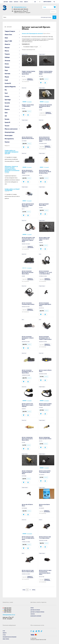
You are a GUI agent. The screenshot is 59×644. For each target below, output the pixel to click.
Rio (6, 90)
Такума (7, 54)
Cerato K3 (8, 83)
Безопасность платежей (36, 616)
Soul (6, 93)
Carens (7, 96)
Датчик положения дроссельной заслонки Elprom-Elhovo (28, 272)
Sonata (7, 119)
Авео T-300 (8, 41)
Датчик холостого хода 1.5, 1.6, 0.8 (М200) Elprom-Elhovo (28, 538)
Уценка (7, 142)
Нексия (7, 47)
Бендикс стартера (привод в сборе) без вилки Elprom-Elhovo (28, 73)
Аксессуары (9, 135)
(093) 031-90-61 (8, 611)
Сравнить (53, 11)
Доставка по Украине (35, 610)
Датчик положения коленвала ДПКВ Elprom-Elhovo (45, 304)
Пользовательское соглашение (10, 637)
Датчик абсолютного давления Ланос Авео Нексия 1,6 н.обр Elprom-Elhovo (45, 139)
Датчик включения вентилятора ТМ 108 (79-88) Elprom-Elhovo (45, 172)
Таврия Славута (10, 31)
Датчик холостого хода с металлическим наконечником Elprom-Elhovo (45, 572)
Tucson (7, 126)
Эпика (7, 64)
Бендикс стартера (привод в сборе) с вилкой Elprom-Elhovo (46, 73)
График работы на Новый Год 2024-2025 (12, 190)
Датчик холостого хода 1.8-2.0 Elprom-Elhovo (45, 537)
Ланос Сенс (8, 34)
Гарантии (33, 614)
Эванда (7, 67)
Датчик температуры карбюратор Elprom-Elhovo (27, 472)
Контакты (16, 2)
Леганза (7, 60)
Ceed (6, 80)
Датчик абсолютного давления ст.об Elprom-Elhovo (28, 172)
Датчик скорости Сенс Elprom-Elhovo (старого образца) (28, 405)
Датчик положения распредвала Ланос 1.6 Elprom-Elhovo (27, 371)
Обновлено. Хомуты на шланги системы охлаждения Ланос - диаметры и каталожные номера (12, 169)
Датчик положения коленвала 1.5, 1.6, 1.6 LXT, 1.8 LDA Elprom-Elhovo (46, 272)
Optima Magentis (10, 87)
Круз (6, 70)
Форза (7, 77)
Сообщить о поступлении (30, 79)
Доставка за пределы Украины (37, 612)
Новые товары (6, 639)
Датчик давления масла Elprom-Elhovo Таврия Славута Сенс (28, 205)
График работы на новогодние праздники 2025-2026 (12, 152)
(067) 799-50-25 (25, 9)
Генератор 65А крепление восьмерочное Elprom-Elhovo (46, 106)
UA (35, 2)
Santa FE (7, 122)
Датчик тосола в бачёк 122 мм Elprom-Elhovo (45, 472)
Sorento (7, 103)
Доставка (6, 2)
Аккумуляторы (10, 132)
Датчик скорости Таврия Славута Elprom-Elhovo (45, 404)
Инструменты (9, 139)
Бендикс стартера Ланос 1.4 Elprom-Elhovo (28, 105)
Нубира (7, 57)
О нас (4, 631)
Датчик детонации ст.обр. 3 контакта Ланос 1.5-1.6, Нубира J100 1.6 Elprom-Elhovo (28, 240)
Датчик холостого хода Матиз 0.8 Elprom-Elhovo (28, 571)
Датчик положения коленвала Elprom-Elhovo (28, 304)
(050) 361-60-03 (17, 9)
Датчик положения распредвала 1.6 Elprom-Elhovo (28, 338)
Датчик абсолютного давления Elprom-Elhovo (28, 138)
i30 (6, 116)
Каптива (7, 73)
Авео (6, 38)
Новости (26, 2)
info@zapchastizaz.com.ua (20, 7)
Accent (7, 106)
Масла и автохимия (11, 129)
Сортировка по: (26, 44)
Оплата (11, 2)
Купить (46, 79)
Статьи (21, 2)
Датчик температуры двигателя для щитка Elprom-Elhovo (27, 439)
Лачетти (7, 44)
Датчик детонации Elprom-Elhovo (44, 205)
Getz (6, 113)
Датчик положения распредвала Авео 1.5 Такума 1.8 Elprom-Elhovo (45, 338)
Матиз (7, 51)
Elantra (7, 109)
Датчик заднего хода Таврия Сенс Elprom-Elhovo (44, 239)
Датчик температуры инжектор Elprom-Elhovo (45, 438)
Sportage (8, 100)
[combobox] (32, 47)
